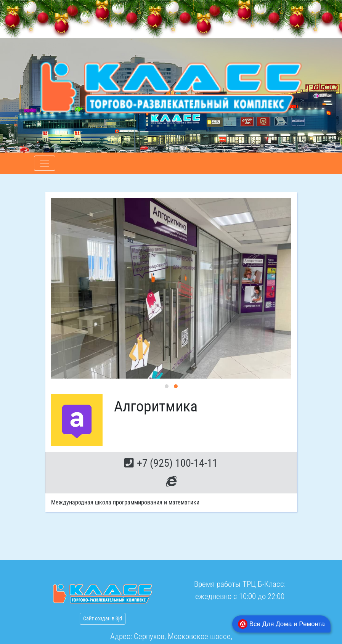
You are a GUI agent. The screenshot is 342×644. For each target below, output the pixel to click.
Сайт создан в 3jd (103, 618)
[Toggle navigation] (45, 163)
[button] (167, 386)
